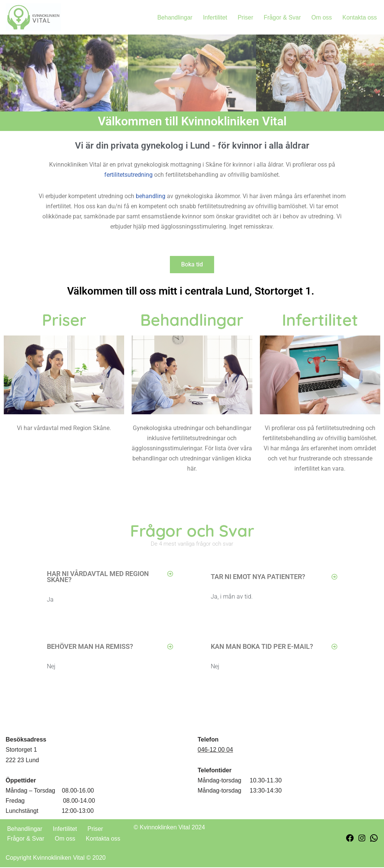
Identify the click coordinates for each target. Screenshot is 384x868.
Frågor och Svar (192, 531)
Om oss (321, 17)
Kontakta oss (360, 17)
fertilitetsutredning (128, 175)
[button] (110, 578)
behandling (151, 197)
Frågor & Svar (282, 17)
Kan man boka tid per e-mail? (262, 647)
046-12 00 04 (215, 751)
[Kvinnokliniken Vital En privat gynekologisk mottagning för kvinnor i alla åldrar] (33, 17)
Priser (245, 17)
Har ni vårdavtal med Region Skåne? (98, 577)
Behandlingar (174, 17)
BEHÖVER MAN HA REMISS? (90, 647)
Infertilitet (214, 17)
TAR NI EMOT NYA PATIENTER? (258, 577)
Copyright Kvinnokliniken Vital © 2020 (56, 858)
